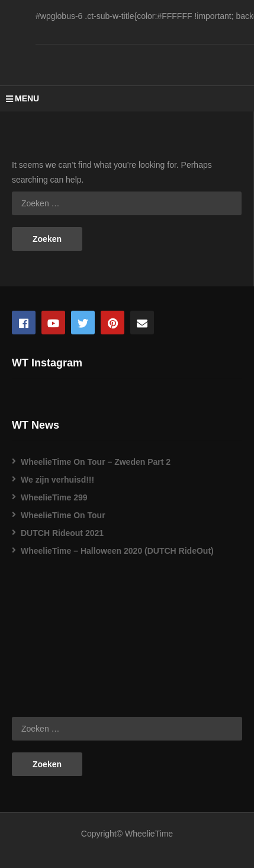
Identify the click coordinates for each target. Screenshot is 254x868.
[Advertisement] (71, 633)
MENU (22, 98)
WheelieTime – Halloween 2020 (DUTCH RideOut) (117, 551)
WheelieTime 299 (54, 497)
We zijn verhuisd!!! (57, 480)
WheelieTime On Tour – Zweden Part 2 (96, 462)
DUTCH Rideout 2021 (62, 533)
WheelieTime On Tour (63, 515)
